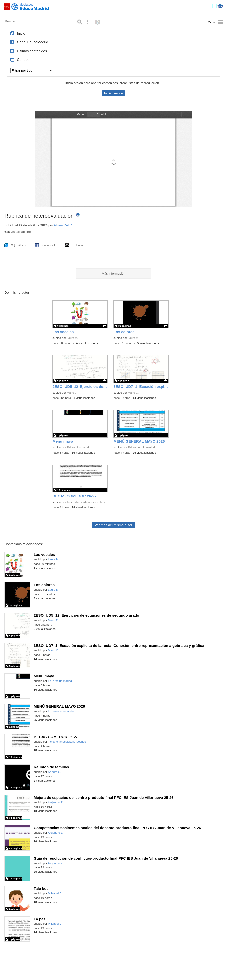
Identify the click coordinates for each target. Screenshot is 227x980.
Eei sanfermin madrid (141, 447)
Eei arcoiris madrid (79, 447)
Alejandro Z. (56, 802)
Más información (113, 273)
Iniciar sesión (113, 93)
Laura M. (73, 338)
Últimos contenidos (32, 51)
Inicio (21, 33)
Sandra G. (54, 772)
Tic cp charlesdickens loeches (86, 502)
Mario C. (72, 393)
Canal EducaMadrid (33, 42)
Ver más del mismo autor (113, 525)
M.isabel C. (55, 893)
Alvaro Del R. (63, 225)
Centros (23, 60)
